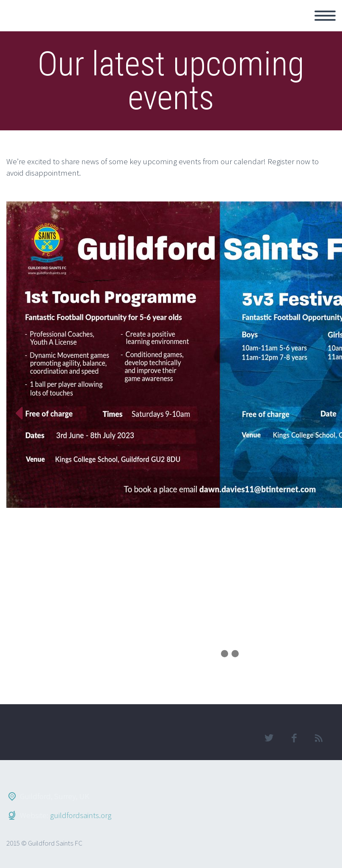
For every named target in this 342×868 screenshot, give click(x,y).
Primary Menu (325, 16)
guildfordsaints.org (81, 815)
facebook (294, 738)
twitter (269, 738)
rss (319, 738)
